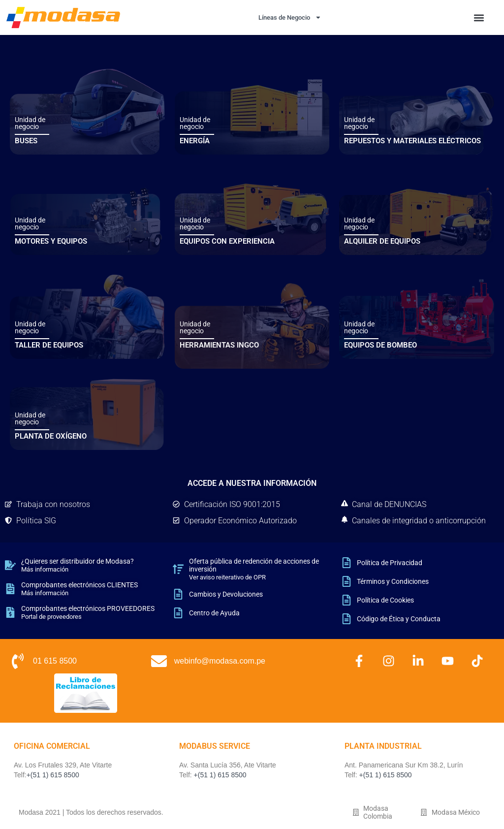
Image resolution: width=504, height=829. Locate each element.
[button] (479, 17)
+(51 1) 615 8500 (53, 775)
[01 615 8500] (18, 661)
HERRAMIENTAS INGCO (219, 345)
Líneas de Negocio (290, 18)
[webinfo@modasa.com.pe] (159, 661)
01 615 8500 (55, 661)
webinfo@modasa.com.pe (220, 661)
